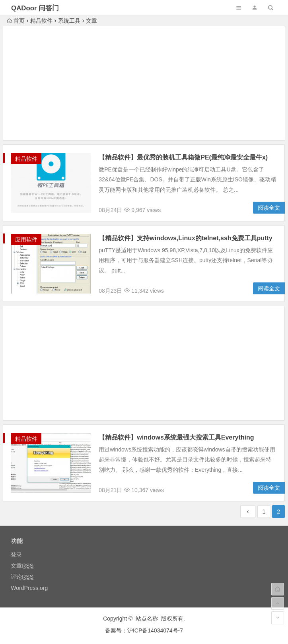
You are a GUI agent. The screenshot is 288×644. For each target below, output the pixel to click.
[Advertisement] (144, 84)
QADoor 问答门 (35, 8)
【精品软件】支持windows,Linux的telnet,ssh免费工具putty (185, 238)
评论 (22, 577)
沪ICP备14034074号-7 (155, 630)
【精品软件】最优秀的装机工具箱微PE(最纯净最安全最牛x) (183, 157)
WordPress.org (29, 588)
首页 (16, 21)
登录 (16, 555)
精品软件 (41, 21)
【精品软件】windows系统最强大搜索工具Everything (176, 437)
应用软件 (26, 239)
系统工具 (69, 21)
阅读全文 (269, 208)
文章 (22, 566)
